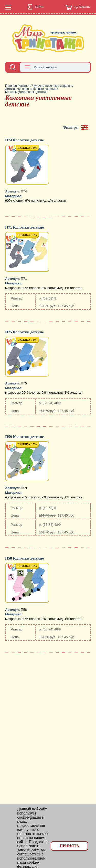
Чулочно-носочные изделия (52, 86)
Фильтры (71, 127)
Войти (35, 7)
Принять (70, 846)
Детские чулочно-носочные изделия (31, 89)
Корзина (78, 8)
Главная (11, 86)
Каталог (24, 86)
